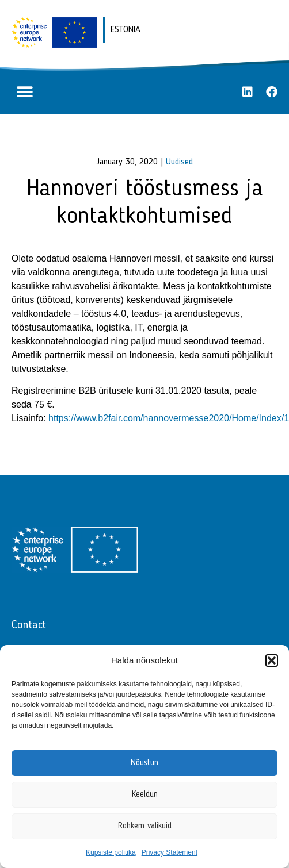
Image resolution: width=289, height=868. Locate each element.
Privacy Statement (170, 852)
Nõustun (144, 763)
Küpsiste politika (111, 852)
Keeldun (145, 795)
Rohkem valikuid (145, 826)
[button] (272, 660)
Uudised (179, 162)
